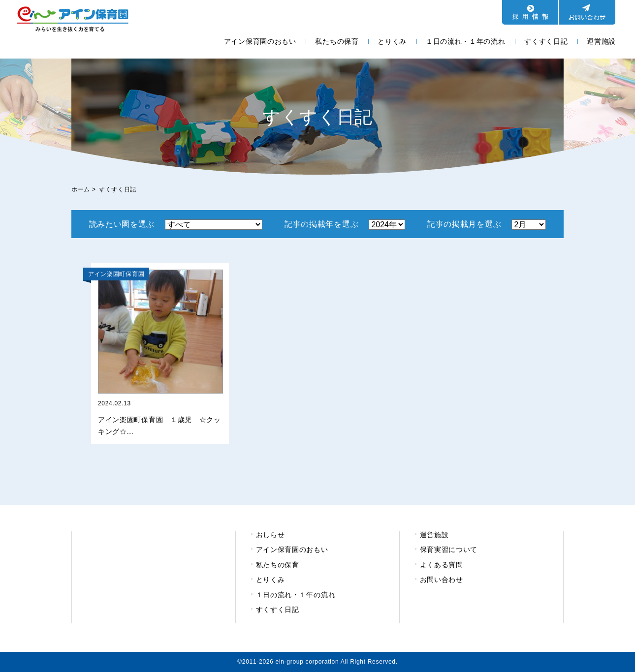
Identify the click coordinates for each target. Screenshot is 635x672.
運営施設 (601, 41)
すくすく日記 (546, 41)
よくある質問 (442, 565)
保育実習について (449, 550)
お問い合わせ (442, 580)
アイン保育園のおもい (260, 41)
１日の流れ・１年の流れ (466, 41)
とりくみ (392, 41)
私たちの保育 (337, 41)
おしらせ (270, 535)
